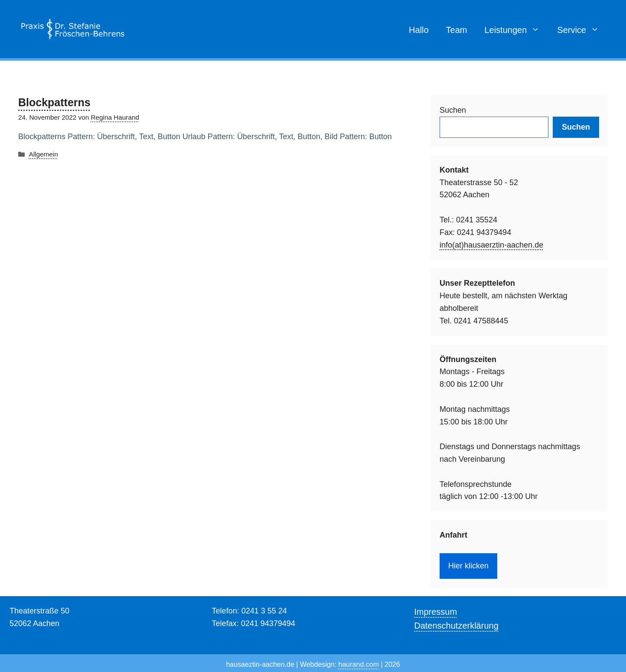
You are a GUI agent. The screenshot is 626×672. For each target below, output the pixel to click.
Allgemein (43, 154)
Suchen (453, 110)
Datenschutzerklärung (456, 626)
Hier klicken (468, 566)
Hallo (419, 30)
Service (582, 30)
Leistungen (516, 30)
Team (457, 30)
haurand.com (359, 664)
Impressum (435, 612)
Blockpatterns (54, 102)
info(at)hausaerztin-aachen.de (491, 245)
